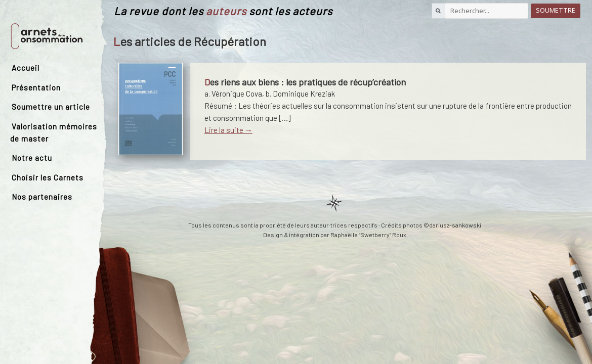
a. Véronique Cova (233, 94)
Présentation (36, 87)
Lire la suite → (228, 130)
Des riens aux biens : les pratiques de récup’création (305, 82)
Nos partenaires (42, 197)
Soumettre (556, 10)
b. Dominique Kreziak (300, 94)
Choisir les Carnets (48, 177)
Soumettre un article (51, 107)
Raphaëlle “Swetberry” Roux (368, 235)
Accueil (26, 68)
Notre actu (32, 158)
